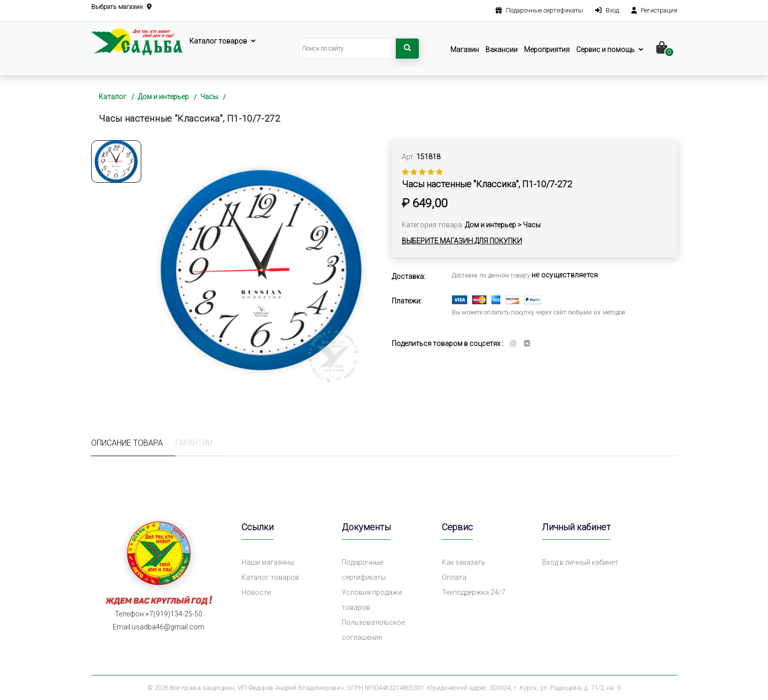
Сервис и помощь (605, 50)
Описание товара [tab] (127, 443)
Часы (209, 97)
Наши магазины (268, 562)
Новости (256, 592)
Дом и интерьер (163, 97)
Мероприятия (547, 50)
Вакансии (501, 50)
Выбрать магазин (121, 7)
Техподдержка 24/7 (474, 592)
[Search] (348, 49)
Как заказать (464, 562)
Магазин (465, 50)
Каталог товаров (218, 41)
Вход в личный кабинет (580, 562)
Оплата (454, 577)
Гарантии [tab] (194, 443)
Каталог (112, 97)
